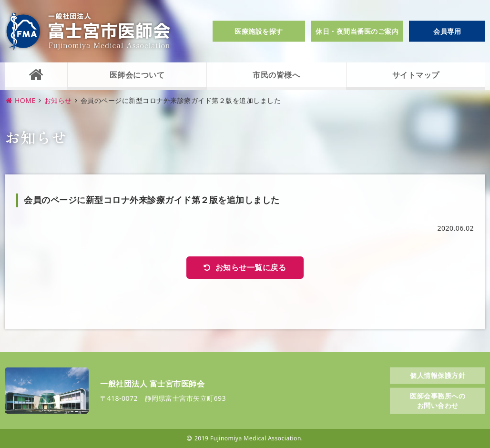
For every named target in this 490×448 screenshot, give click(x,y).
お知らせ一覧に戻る (251, 267)
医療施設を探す (259, 31)
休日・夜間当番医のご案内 (357, 31)
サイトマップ (416, 75)
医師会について (137, 75)
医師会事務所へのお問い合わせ (438, 401)
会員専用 (447, 31)
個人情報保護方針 (438, 375)
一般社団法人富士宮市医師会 (88, 31)
